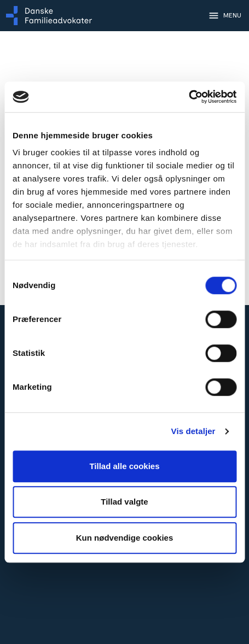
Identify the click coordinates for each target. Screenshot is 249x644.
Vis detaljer (193, 431)
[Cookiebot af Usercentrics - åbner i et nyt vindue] (189, 97)
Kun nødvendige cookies (125, 538)
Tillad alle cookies (124, 466)
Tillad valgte (124, 502)
